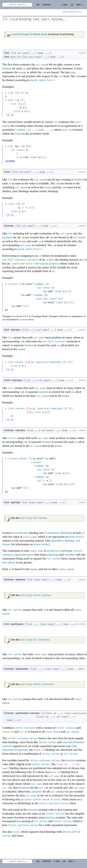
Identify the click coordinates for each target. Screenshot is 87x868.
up (72, 5)
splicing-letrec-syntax (36, 595)
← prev (64, 5)
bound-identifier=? (43, 80)
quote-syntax (33, 800)
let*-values (13, 380)
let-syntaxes (14, 624)
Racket (72, 12)
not (46, 299)
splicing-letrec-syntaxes (37, 684)
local (16, 832)
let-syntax (12, 502)
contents (46, 5)
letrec (57, 19)
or (40, 288)
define (67, 832)
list (18, 111)
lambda (21, 130)
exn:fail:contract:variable (20, 260)
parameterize (55, 551)
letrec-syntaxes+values (22, 713)
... (34, 130)
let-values (12, 330)
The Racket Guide (38, 34)
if (14, 150)
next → (79, 5)
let (36, 19)
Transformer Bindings (58, 533)
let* (45, 19)
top (38, 5)
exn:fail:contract (54, 342)
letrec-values (15, 430)
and (39, 299)
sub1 (34, 157)
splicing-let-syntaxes (35, 640)
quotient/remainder (49, 362)
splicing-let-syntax (34, 518)
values (37, 462)
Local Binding (19, 34)
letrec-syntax (15, 580)
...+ (48, 130)
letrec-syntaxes (16, 669)
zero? (21, 150)
